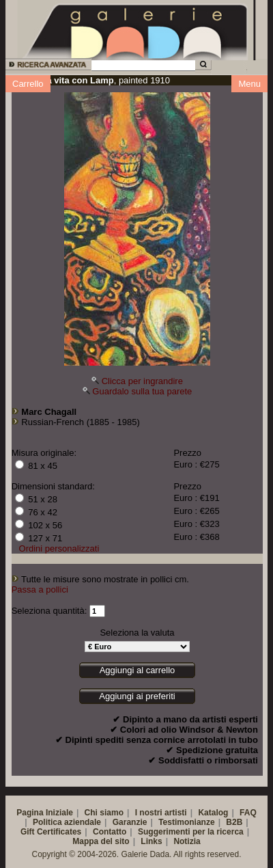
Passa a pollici (40, 589)
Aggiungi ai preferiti (137, 696)
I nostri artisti (161, 813)
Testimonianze (186, 822)
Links (151, 841)
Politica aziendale (67, 822)
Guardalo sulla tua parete (142, 391)
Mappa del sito (101, 841)
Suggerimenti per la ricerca (191, 832)
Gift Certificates (51, 832)
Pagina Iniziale (45, 813)
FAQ (248, 813)
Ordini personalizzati (59, 548)
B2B (234, 822)
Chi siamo (104, 813)
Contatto (110, 832)
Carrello (28, 84)
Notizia (187, 841)
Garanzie (130, 822)
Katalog (213, 813)
